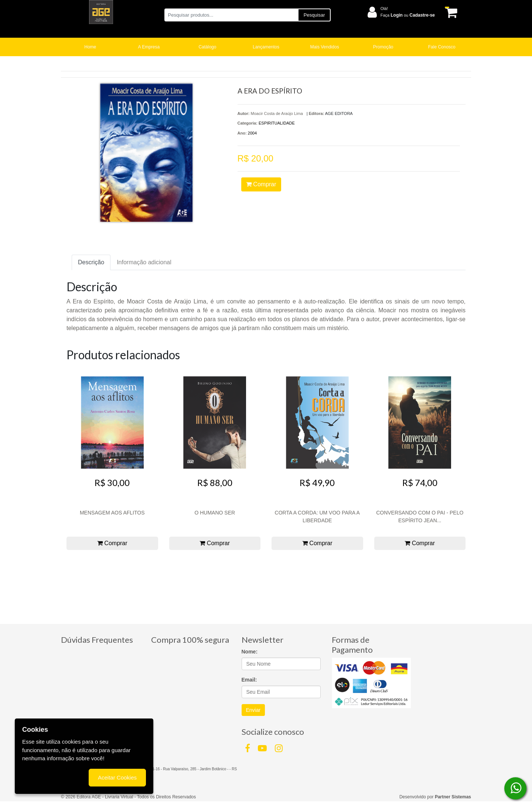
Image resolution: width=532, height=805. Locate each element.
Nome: (250, 652)
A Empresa (149, 47)
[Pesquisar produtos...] (231, 15)
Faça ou (408, 15)
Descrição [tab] (91, 262)
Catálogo (207, 47)
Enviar (253, 710)
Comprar (261, 184)
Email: (249, 680)
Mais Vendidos (325, 47)
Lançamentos (266, 47)
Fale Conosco (442, 47)
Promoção (383, 47)
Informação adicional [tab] (144, 262)
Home (90, 47)
